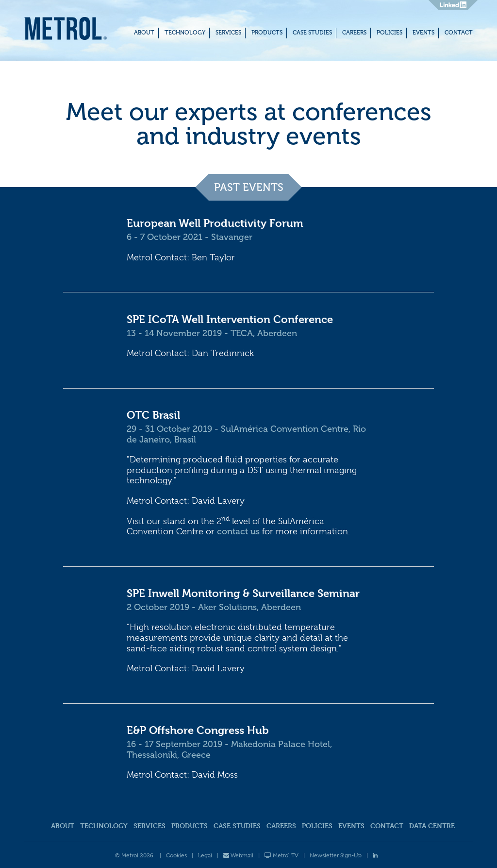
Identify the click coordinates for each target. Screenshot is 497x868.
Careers (354, 33)
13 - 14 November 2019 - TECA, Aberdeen (212, 333)
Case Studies (312, 33)
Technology (185, 33)
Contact (459, 33)
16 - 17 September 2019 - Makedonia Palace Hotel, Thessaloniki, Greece (229, 749)
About (144, 33)
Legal (205, 855)
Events (423, 33)
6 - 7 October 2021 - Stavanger (190, 237)
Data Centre (432, 825)
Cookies (176, 855)
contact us (238, 531)
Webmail (238, 855)
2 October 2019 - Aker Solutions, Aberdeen (214, 607)
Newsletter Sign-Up (336, 855)
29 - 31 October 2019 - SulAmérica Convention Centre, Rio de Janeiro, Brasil (246, 434)
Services (228, 33)
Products (267, 33)
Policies (389, 33)
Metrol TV (282, 855)
